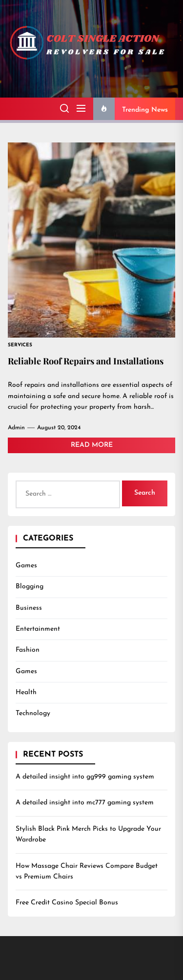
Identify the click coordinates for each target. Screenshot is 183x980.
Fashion (28, 650)
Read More (92, 445)
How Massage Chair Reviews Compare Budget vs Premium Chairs (87, 871)
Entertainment (38, 629)
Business (29, 608)
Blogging (30, 587)
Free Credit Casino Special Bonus (67, 903)
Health (26, 692)
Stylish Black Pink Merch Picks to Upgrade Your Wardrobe (88, 834)
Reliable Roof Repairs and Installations (86, 361)
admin (16, 428)
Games (26, 566)
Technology (33, 713)
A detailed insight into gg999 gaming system (85, 777)
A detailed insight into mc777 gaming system (85, 803)
